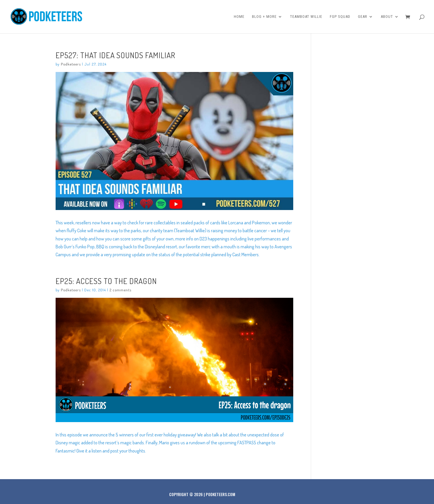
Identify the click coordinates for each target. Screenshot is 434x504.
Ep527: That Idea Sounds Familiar (115, 55)
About (387, 17)
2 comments (120, 290)
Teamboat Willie (306, 17)
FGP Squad (340, 17)
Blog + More (264, 17)
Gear (363, 17)
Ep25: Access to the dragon (106, 281)
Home (239, 17)
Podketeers (71, 64)
